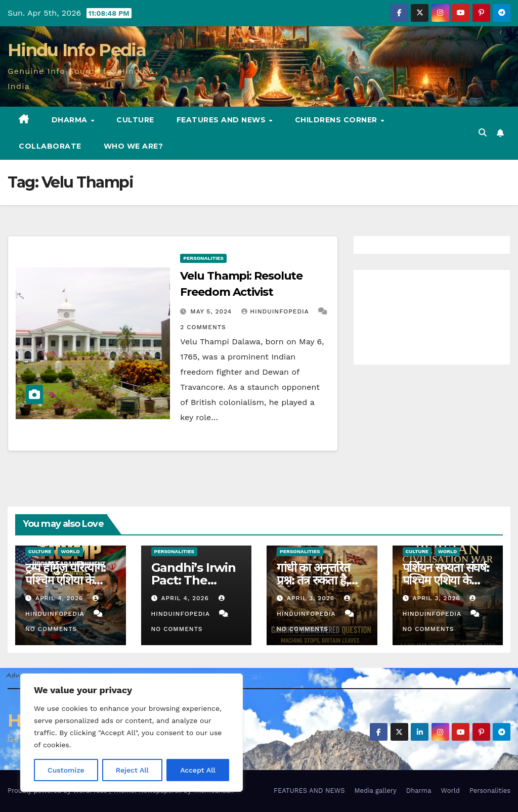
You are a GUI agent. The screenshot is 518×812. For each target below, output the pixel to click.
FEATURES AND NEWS (222, 120)
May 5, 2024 (212, 311)
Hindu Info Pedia (77, 50)
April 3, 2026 (312, 598)
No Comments (51, 629)
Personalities (203, 258)
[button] (483, 133)
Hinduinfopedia (276, 311)
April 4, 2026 (60, 598)
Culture (135, 120)
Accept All (198, 770)
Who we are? (134, 146)
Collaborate (50, 146)
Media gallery (375, 791)
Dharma (71, 120)
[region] (132, 733)
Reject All (132, 770)
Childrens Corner (337, 120)
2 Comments (203, 327)
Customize (66, 770)
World (70, 551)
